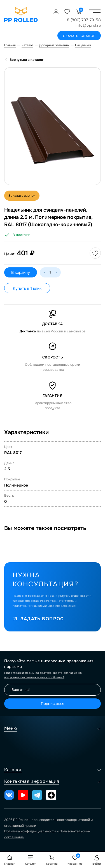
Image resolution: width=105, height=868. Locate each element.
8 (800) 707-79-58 (84, 20)
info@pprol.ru (88, 25)
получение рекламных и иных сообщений (34, 677)
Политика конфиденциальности (30, 831)
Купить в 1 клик (27, 288)
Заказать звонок (22, 196)
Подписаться (53, 704)
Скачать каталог (79, 36)
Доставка (28, 331)
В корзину (21, 272)
